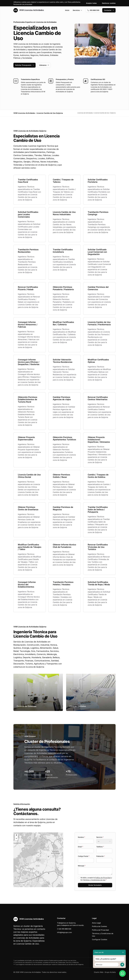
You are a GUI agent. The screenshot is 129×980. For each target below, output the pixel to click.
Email (80, 847)
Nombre (81, 837)
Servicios (77, 10)
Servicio (100, 837)
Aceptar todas (91, 3)
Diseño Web (99, 972)
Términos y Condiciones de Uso (94, 880)
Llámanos (44, 65)
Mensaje (82, 866)
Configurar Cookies (100, 939)
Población (101, 856)
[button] (38, 860)
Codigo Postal (84, 856)
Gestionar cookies (109, 3)
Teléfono (100, 847)
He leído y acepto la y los (96, 879)
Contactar (109, 10)
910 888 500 (93, 10)
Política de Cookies (99, 926)
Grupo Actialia (110, 972)
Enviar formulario (95, 885)
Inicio (67, 10)
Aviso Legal (96, 923)
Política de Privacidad (103, 878)
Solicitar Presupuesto (25, 65)
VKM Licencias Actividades (29, 10)
